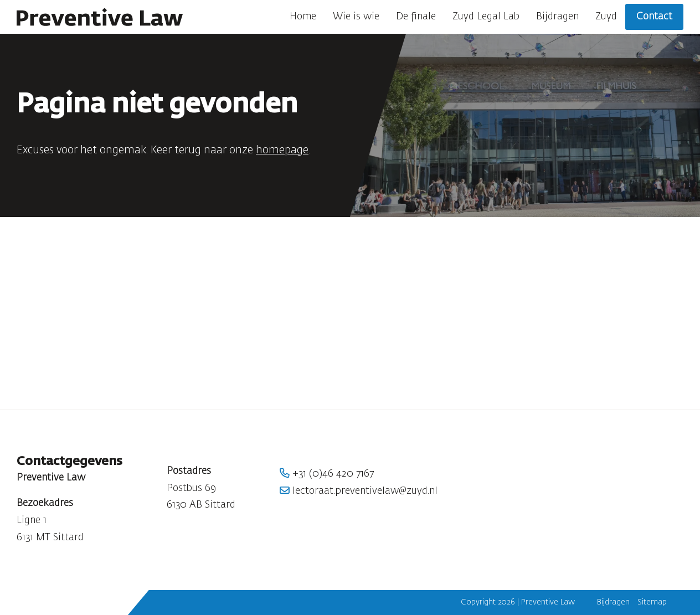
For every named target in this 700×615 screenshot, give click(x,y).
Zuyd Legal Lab (486, 17)
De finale (416, 17)
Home (303, 17)
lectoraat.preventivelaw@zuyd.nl (359, 491)
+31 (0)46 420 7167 (327, 474)
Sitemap (652, 602)
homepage (282, 150)
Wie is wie (356, 17)
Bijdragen (557, 17)
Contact (654, 17)
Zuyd (606, 17)
